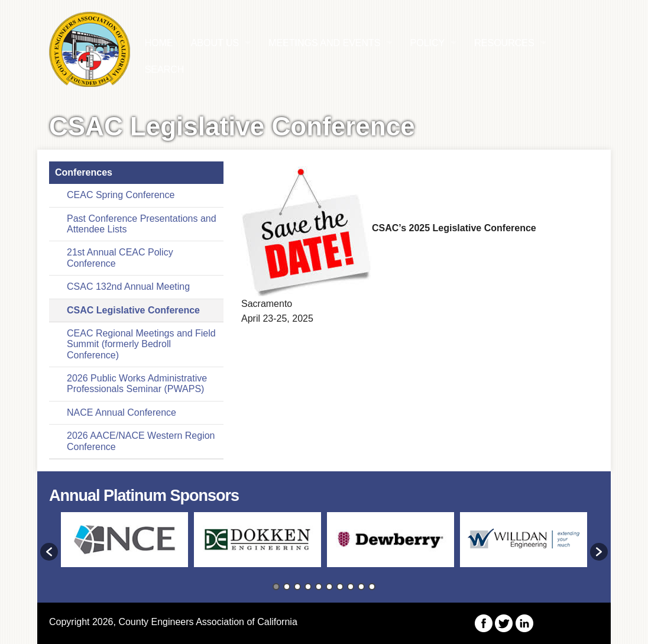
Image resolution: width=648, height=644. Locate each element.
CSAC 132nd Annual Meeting (128, 287)
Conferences (84, 172)
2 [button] (287, 587)
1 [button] (276, 587)
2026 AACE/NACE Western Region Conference (141, 441)
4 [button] (308, 587)
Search (165, 69)
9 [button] (361, 587)
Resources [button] (504, 43)
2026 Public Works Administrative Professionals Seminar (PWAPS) (137, 384)
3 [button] (297, 587)
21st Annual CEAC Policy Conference (120, 258)
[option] (124, 546)
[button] (49, 552)
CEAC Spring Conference (121, 195)
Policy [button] (428, 43)
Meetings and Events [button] (324, 43)
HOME (159, 43)
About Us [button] (215, 43)
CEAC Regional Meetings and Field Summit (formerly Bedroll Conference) (141, 344)
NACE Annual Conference (122, 412)
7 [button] (340, 587)
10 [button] (372, 587)
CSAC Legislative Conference (133, 310)
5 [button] (319, 587)
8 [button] (351, 587)
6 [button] (329, 587)
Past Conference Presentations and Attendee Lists (142, 224)
